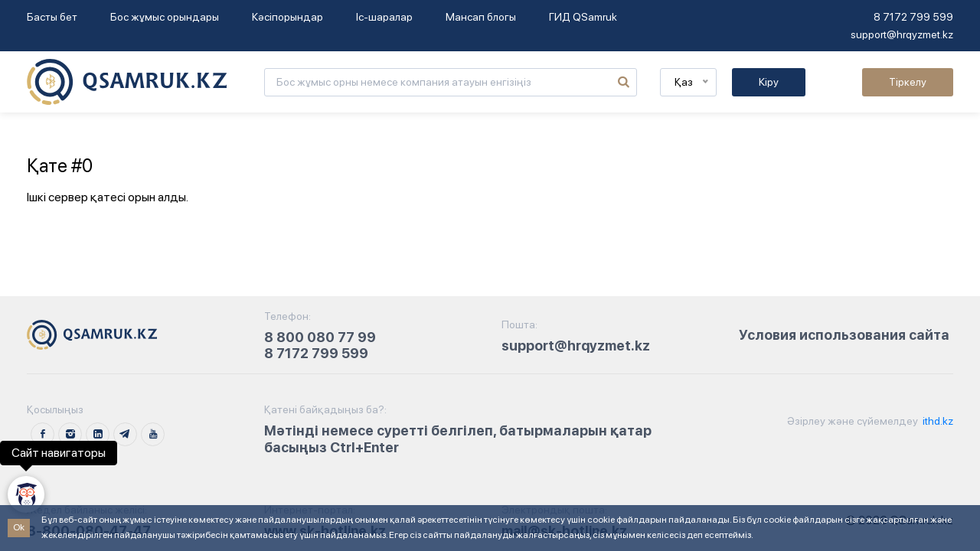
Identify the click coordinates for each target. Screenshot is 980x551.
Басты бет (52, 17)
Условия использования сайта (844, 335)
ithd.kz (937, 421)
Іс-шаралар (384, 17)
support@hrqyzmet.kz (902, 34)
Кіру (769, 82)
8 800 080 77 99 (320, 337)
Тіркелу (908, 82)
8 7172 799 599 (913, 17)
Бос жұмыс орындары (165, 17)
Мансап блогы (481, 17)
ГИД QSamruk (583, 17)
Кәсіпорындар (287, 17)
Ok (19, 527)
